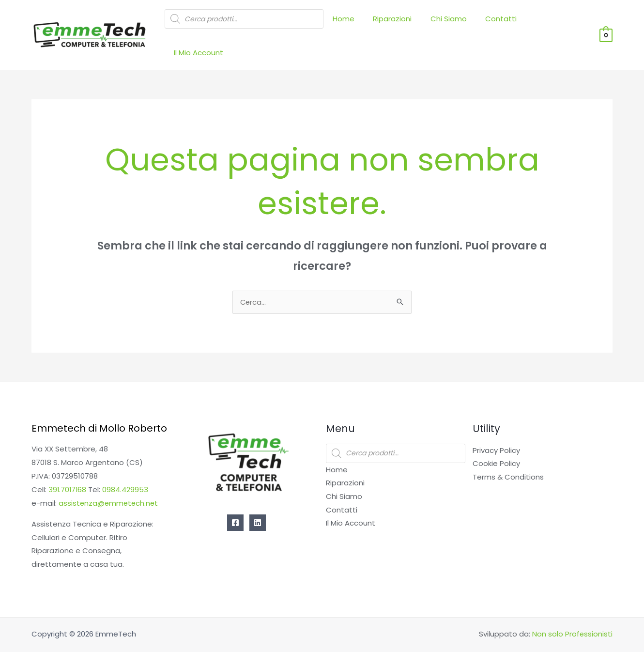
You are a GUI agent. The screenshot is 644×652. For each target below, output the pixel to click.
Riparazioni (402, 23)
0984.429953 (127, 466)
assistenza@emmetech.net (109, 479)
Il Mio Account (558, 23)
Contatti (503, 23)
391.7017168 (68, 466)
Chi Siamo (454, 23)
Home (358, 23)
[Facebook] (235, 499)
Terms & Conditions (508, 453)
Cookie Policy (496, 440)
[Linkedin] (258, 499)
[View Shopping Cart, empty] (606, 23)
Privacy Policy (496, 427)
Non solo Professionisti (572, 610)
